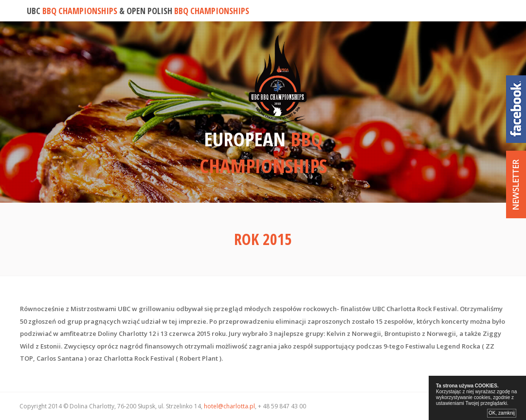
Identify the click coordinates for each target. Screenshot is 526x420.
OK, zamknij (502, 413)
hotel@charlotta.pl (229, 406)
